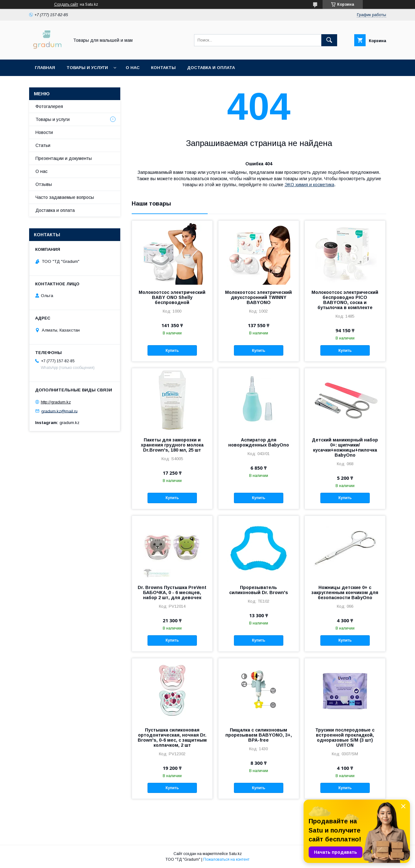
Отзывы (44, 184)
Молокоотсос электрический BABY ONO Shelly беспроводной (172, 297)
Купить (172, 351)
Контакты (163, 68)
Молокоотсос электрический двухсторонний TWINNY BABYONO (258, 297)
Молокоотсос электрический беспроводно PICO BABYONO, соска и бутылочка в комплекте (345, 300)
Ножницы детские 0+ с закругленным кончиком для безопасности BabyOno (345, 592)
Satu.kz (235, 854)
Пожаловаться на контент (226, 859)
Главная (45, 68)
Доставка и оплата (211, 68)
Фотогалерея (49, 106)
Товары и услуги (87, 68)
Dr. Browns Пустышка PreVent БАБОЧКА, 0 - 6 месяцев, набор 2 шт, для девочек (172, 592)
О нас (133, 68)
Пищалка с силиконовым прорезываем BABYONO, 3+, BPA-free (259, 735)
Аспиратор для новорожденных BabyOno (259, 442)
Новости (44, 132)
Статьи (43, 145)
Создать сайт (66, 4)
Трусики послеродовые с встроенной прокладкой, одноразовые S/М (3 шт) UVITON (345, 738)
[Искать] (329, 40)
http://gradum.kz (56, 402)
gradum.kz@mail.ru (59, 411)
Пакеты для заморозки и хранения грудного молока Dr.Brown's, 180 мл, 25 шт (172, 445)
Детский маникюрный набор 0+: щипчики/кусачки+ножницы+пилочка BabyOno (345, 447)
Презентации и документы (64, 158)
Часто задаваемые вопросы (65, 197)
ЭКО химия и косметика (309, 185)
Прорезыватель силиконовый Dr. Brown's (259, 590)
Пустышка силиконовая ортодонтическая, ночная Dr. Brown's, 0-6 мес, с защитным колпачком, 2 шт (172, 738)
